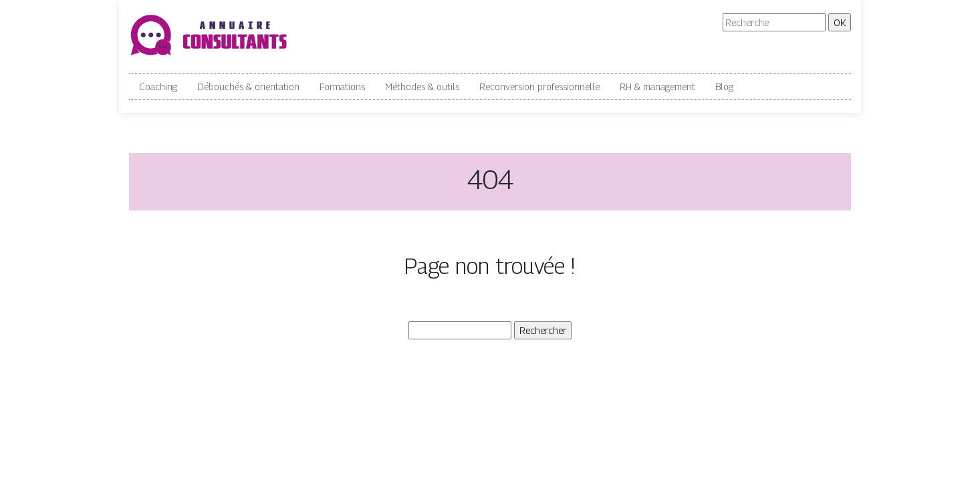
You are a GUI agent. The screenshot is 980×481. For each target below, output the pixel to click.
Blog (724, 87)
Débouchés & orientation (248, 87)
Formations (342, 87)
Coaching (158, 87)
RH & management (657, 87)
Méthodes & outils (422, 87)
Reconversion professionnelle (539, 87)
